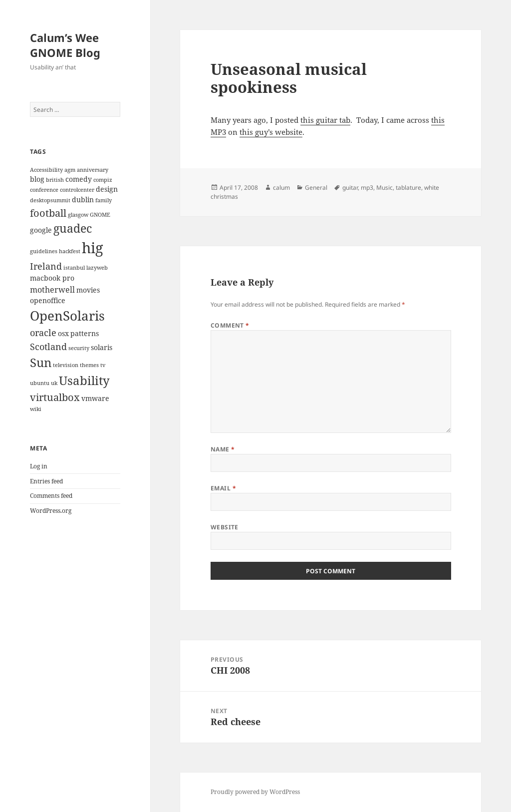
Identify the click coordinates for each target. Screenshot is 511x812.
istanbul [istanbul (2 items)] (74, 268)
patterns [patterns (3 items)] (85, 333)
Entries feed (46, 481)
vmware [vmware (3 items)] (95, 398)
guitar (350, 188)
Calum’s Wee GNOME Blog (65, 45)
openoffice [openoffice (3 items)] (48, 300)
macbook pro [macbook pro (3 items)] (52, 278)
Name (223, 449)
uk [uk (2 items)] (54, 383)
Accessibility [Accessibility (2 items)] (46, 170)
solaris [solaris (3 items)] (102, 347)
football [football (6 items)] (48, 213)
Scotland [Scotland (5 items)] (48, 346)
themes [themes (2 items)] (89, 365)
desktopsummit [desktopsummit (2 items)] (50, 200)
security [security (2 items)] (79, 348)
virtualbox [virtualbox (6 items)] (55, 397)
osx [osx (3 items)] (63, 333)
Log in (39, 466)
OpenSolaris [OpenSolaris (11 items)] (67, 316)
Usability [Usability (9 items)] (84, 380)
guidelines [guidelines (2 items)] (44, 251)
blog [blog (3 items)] (37, 179)
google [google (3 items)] (41, 230)
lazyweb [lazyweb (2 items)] (97, 268)
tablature (408, 188)
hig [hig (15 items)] (93, 248)
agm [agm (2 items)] (70, 170)
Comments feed (51, 496)
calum (281, 188)
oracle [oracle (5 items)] (43, 332)
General (316, 188)
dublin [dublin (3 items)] (83, 200)
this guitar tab (325, 120)
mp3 (367, 188)
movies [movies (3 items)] (88, 290)
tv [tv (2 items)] (103, 365)
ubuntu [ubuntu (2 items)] (40, 383)
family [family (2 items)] (104, 200)
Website (225, 527)
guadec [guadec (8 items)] (73, 228)
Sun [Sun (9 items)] (41, 362)
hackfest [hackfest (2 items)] (70, 251)
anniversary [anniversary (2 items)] (93, 170)
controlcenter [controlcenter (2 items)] (77, 190)
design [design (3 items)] (107, 189)
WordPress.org (51, 511)
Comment (230, 325)
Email (223, 488)
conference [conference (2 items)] (44, 190)
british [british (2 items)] (55, 180)
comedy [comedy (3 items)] (79, 179)
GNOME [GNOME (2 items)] (100, 215)
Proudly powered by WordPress (255, 792)
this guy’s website (271, 132)
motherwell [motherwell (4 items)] (52, 290)
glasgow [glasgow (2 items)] (78, 215)
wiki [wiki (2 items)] (36, 409)
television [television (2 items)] (66, 365)
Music (384, 188)
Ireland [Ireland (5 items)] (46, 266)
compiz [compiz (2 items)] (103, 180)
